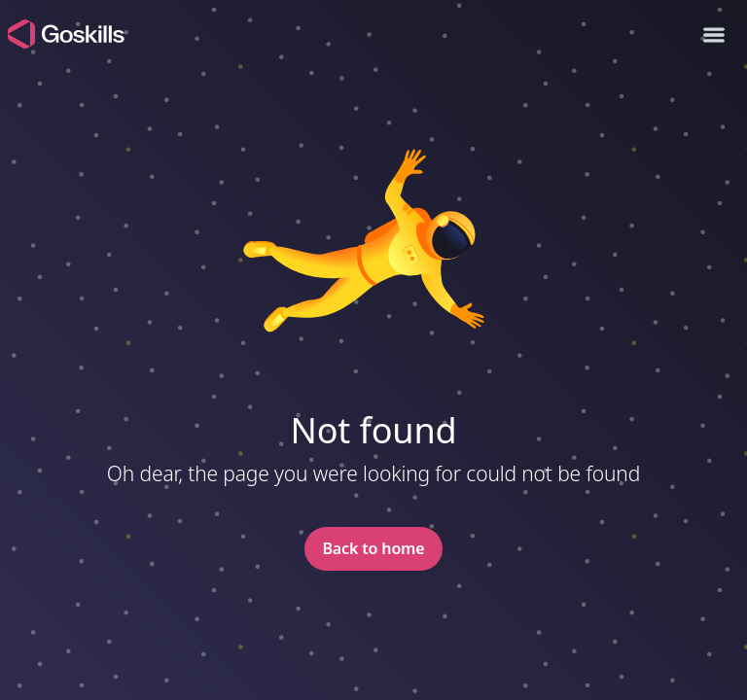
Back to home (373, 548)
